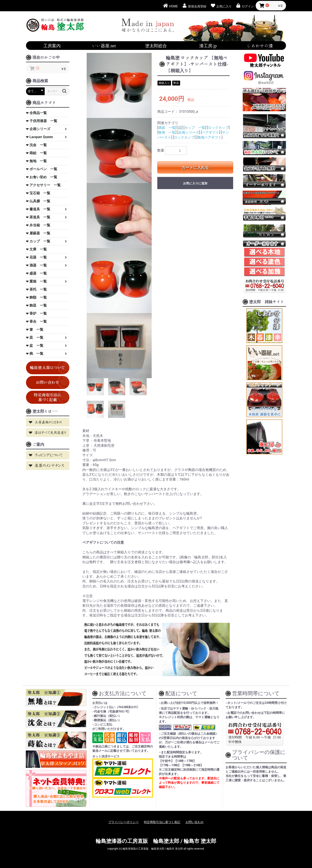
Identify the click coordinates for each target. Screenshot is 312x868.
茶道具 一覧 (40, 217)
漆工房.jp (208, 46)
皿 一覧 (36, 338)
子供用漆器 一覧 (43, 121)
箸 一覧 (36, 329)
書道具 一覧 (40, 209)
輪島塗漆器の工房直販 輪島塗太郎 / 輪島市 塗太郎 (156, 841)
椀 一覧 (36, 354)
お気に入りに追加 (195, 183)
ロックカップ (218, 128)
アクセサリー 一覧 (45, 185)
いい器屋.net (104, 46)
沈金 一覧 (38, 145)
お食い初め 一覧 (43, 177)
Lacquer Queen (41, 137)
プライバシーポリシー (123, 822)
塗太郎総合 (156, 46)
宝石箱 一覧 (40, 193)
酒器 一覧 (38, 265)
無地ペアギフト (210, 137)
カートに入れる (195, 168)
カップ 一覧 (40, 241)
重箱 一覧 (38, 281)
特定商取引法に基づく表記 (162, 822)
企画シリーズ (40, 129)
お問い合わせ (195, 822)
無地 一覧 (38, 161)
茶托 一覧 (38, 289)
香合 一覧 (38, 321)
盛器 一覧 (38, 273)
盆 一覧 (36, 346)
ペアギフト (210, 132)
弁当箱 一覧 (40, 225)
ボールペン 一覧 (43, 169)
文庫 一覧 (38, 249)
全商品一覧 (38, 113)
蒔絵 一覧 (38, 153)
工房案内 (52, 46)
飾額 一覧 (38, 297)
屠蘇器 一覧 (40, 233)
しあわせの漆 (260, 46)
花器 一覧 (38, 257)
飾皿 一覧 (38, 305)
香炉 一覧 (38, 313)
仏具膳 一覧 (40, 201)
